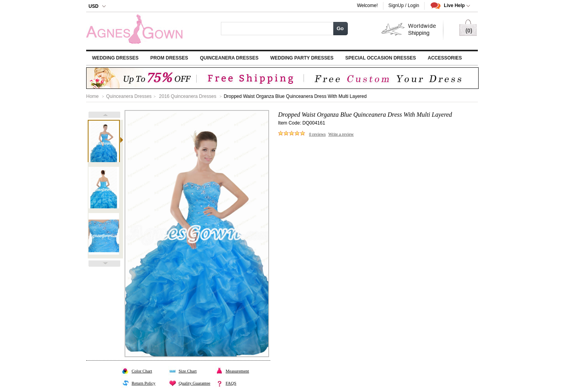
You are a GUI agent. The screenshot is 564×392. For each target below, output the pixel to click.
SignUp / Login (404, 5)
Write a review (341, 134)
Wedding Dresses (115, 58)
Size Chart (188, 371)
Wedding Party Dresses (302, 58)
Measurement (237, 371)
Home (92, 96)
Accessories (445, 58)
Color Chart (142, 371)
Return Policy (144, 383)
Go (340, 28)
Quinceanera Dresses (229, 58)
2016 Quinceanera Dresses (188, 96)
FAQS (231, 383)
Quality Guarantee (194, 383)
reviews (317, 134)
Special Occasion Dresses (381, 58)
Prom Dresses (169, 58)
